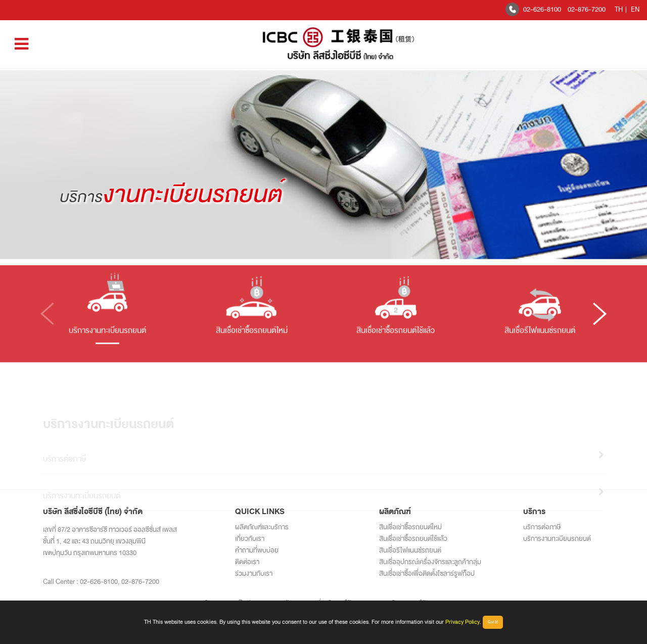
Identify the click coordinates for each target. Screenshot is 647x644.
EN (635, 9)
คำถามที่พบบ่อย (257, 550)
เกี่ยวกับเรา (250, 539)
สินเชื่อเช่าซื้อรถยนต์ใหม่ (410, 527)
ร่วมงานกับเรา (254, 573)
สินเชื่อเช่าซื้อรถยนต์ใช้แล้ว (413, 539)
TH (619, 9)
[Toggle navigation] (21, 44)
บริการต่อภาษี (542, 527)
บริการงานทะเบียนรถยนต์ (557, 539)
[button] (600, 321)
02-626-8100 (542, 9)
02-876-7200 (587, 9)
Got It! (493, 622)
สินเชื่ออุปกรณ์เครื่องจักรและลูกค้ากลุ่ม (430, 562)
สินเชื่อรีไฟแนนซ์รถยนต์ (410, 550)
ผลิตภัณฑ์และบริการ (262, 527)
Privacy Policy (463, 622)
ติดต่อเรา (247, 562)
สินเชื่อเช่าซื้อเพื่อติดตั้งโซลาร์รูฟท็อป (427, 573)
